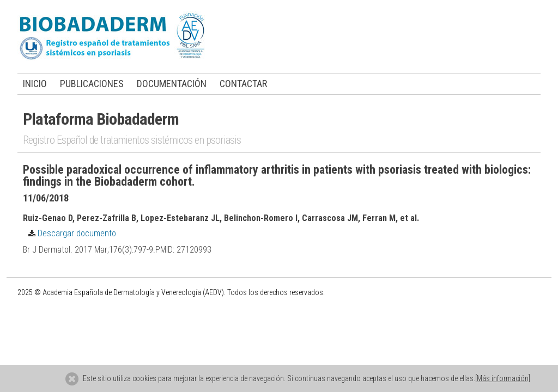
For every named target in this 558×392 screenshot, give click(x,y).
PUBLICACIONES (92, 84)
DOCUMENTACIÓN (172, 84)
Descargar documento (69, 233)
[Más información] (503, 378)
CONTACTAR (243, 84)
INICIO (35, 84)
